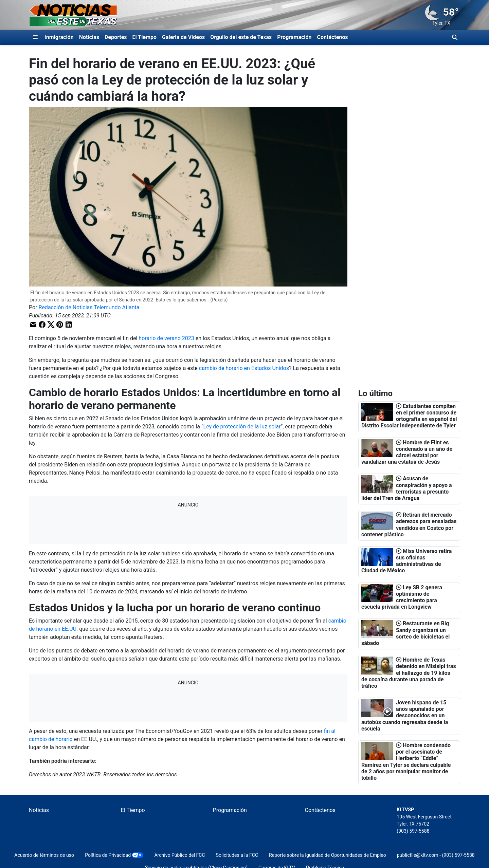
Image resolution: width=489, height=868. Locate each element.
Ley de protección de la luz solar (242, 427)
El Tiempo (144, 37)
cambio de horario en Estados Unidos (244, 368)
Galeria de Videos (183, 37)
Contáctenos (333, 37)
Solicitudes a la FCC (237, 855)
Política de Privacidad (108, 855)
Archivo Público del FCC (179, 855)
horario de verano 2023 (166, 338)
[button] (33, 324)
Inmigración (59, 37)
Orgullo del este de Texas (241, 37)
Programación (294, 37)
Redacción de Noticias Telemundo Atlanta (89, 307)
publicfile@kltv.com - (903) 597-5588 (436, 855)
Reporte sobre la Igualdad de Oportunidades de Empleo (328, 855)
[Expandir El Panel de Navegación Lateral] (35, 37)
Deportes (116, 37)
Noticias (89, 37)
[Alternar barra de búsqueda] (455, 37)
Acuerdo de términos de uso (44, 855)
